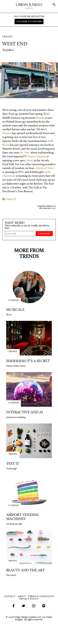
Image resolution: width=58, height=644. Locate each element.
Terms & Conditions (41, 597)
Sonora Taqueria (37, 157)
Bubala (40, 118)
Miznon (7, 133)
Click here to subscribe (29, 22)
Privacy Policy (29, 599)
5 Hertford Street (45, 168)
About (22, 597)
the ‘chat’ (25, 153)
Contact (10, 597)
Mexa (29, 161)
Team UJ (11, 199)
